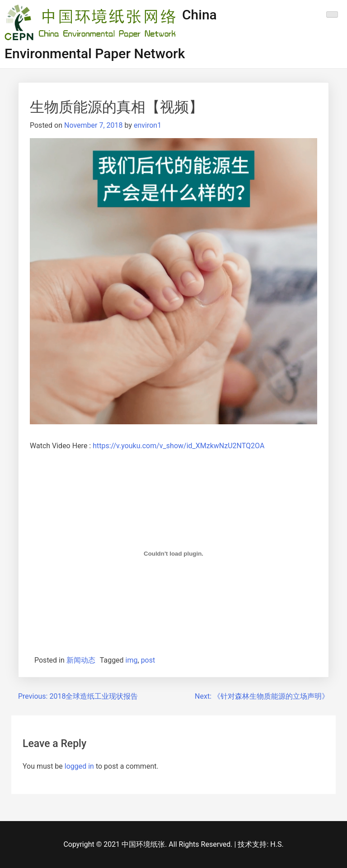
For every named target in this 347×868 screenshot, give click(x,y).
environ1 (148, 125)
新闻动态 (81, 660)
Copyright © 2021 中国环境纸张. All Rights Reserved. (149, 844)
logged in (79, 766)
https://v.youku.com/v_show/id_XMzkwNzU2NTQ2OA (178, 446)
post (148, 660)
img (132, 660)
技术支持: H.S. (260, 844)
